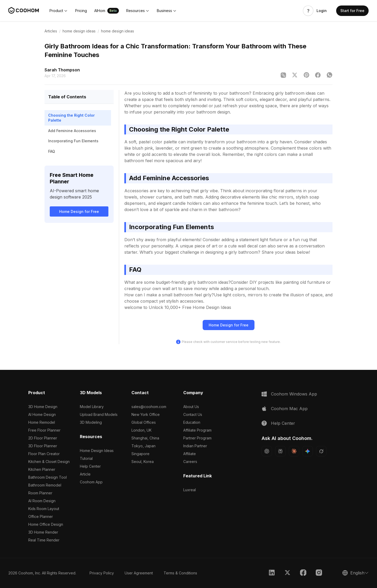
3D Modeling (91, 422)
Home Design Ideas (97, 451)
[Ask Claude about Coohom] (294, 451)
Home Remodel (42, 422)
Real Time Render (44, 540)
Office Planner (41, 516)
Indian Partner (195, 446)
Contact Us (193, 414)
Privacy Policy (102, 573)
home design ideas (79, 31)
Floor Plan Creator (44, 454)
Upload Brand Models (99, 414)
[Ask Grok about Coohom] (321, 451)
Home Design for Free (79, 211)
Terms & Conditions (180, 573)
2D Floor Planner (43, 438)
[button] (59, 11)
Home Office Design (46, 524)
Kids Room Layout (44, 509)
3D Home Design (43, 407)
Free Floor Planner (44, 430)
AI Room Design (42, 501)
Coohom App (91, 482)
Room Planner (40, 493)
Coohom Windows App (294, 394)
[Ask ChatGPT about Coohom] (267, 451)
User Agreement (139, 573)
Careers (190, 462)
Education (192, 422)
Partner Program (197, 438)
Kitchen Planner (42, 469)
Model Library (92, 407)
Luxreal (190, 490)
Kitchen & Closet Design (49, 462)
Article (85, 474)
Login (322, 11)
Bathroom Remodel (45, 485)
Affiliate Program (197, 430)
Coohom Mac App (289, 409)
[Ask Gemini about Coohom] (308, 451)
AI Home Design (42, 414)
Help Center (90, 466)
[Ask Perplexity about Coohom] (280, 451)
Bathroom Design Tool (48, 477)
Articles (51, 31)
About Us (191, 407)
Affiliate (190, 454)
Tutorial (86, 458)
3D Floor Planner (43, 446)
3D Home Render (43, 532)
